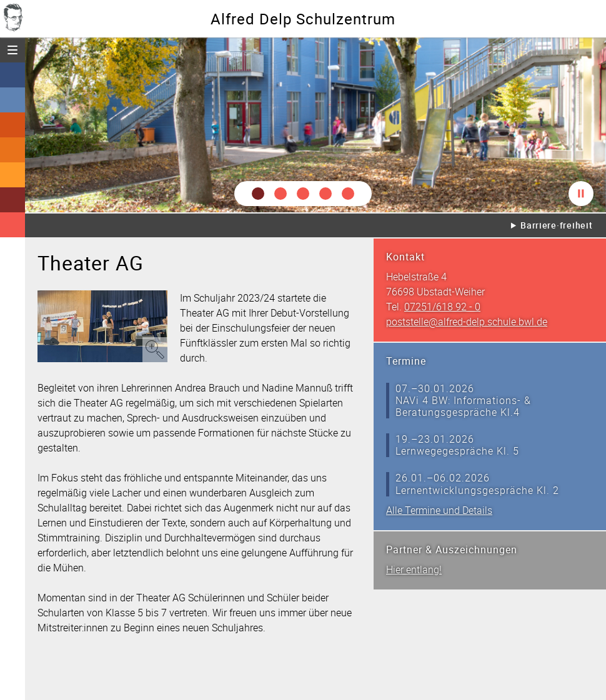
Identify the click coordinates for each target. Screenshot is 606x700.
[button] (258, 194)
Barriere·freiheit (556, 225)
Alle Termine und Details (439, 510)
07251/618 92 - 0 (442, 307)
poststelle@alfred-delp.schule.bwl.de (467, 322)
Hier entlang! (414, 569)
